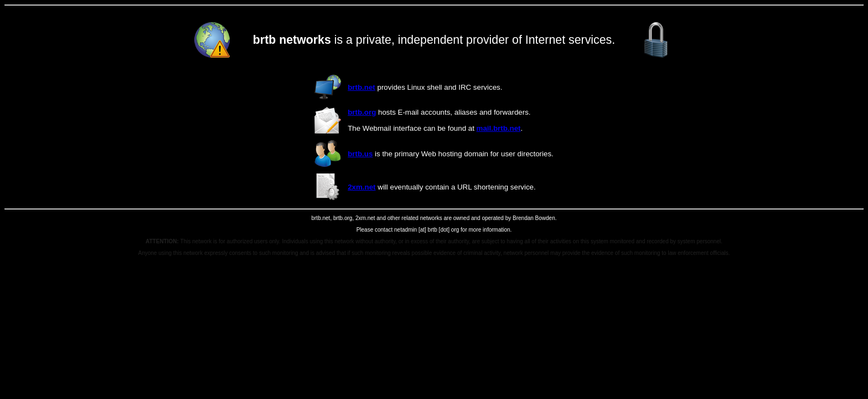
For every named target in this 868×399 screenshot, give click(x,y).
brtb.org (362, 112)
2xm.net (361, 187)
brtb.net (361, 87)
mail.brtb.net (499, 128)
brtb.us (360, 154)
